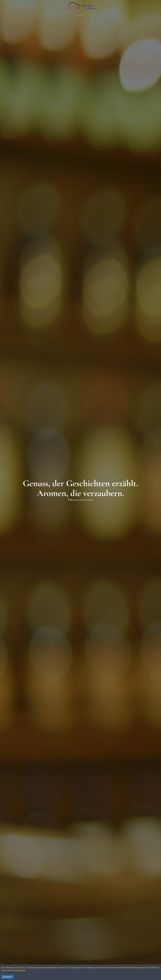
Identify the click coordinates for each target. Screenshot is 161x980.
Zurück (81, 15)
